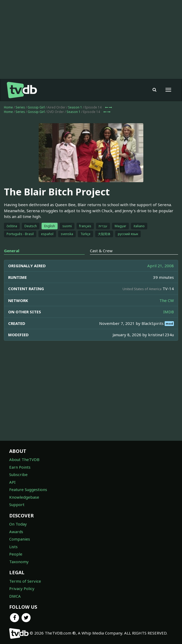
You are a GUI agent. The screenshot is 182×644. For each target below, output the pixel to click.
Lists (13, 547)
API (12, 482)
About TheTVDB (24, 459)
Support (17, 504)
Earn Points (20, 467)
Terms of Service (25, 581)
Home (8, 107)
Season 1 (75, 107)
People (16, 554)
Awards (16, 532)
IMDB (169, 312)
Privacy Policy (22, 588)
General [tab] (12, 251)
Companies (20, 539)
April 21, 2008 (161, 266)
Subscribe (18, 474)
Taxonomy (19, 562)
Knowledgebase (24, 497)
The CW (167, 300)
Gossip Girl (36, 107)
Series (20, 107)
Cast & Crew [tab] (101, 251)
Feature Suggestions (28, 489)
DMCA (15, 596)
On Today (18, 524)
